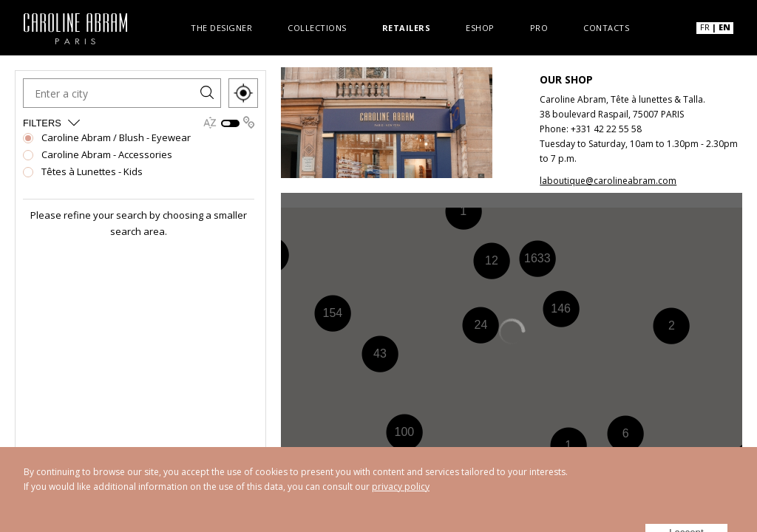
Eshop (480, 27)
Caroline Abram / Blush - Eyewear (116, 136)
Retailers (407, 27)
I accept (692, 511)
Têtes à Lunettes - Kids (92, 170)
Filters (52, 120)
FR (705, 27)
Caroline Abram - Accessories (107, 153)
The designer (221, 27)
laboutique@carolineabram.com (608, 181)
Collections (317, 27)
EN (724, 27)
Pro (539, 27)
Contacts (606, 27)
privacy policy (401, 487)
